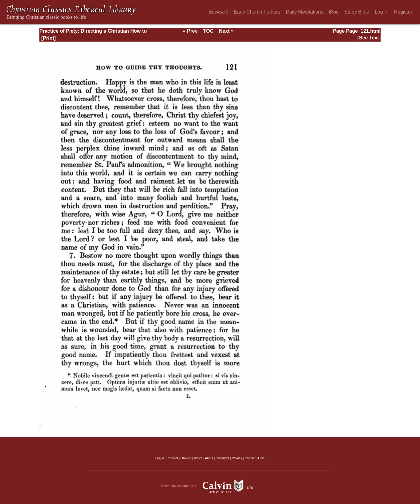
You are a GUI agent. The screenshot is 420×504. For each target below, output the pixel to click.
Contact (250, 458)
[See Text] (369, 38)
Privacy (237, 458)
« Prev (190, 31)
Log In (382, 12)
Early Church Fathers (257, 12)
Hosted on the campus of (210, 486)
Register (403, 12)
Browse (218, 12)
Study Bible (357, 12)
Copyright (223, 458)
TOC (208, 31)
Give (261, 458)
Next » (226, 31)
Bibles (198, 458)
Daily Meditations (305, 12)
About (209, 458)
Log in (160, 458)
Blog (334, 12)
